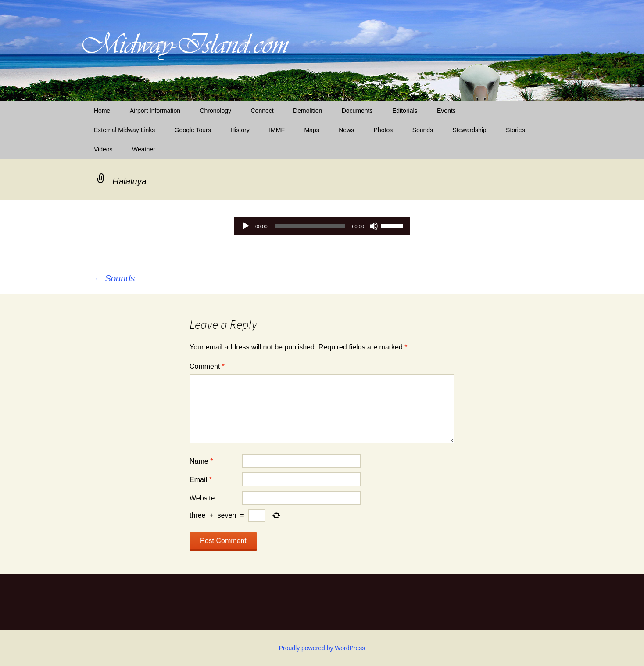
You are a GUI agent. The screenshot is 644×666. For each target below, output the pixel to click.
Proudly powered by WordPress (322, 648)
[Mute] (374, 226)
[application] (322, 226)
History (240, 130)
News (346, 130)
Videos (103, 149)
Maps (311, 130)
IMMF (277, 130)
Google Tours (193, 130)
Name (201, 461)
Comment (207, 366)
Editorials (405, 111)
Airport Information (155, 111)
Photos (383, 130)
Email (201, 480)
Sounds (423, 130)
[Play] (246, 226)
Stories (515, 130)
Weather (144, 149)
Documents (357, 111)
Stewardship (470, 130)
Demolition (308, 111)
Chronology (215, 111)
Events (446, 111)
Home (102, 111)
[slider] (310, 226)
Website (202, 498)
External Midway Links (124, 130)
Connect (262, 111)
